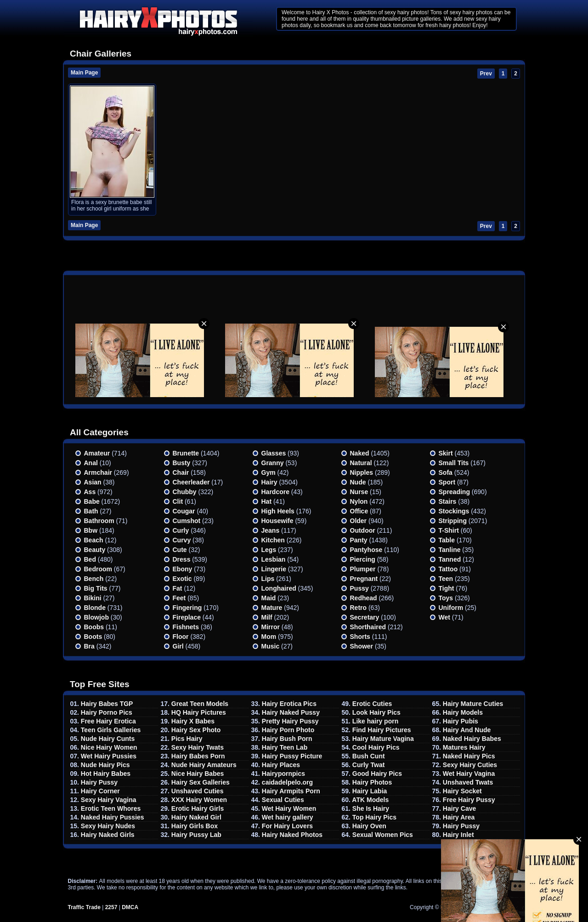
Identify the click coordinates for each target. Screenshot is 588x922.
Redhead (364, 598)
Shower (362, 646)
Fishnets (186, 627)
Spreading (454, 492)
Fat (178, 588)
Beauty (95, 550)
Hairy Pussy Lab (196, 835)
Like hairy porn (375, 721)
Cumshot (187, 521)
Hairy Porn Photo (288, 730)
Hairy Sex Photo (196, 730)
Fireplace (187, 617)
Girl (178, 646)
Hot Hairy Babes (106, 774)
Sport (447, 482)
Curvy (182, 540)
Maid (269, 598)
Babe (92, 501)
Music (271, 646)
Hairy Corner (100, 791)
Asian (93, 482)
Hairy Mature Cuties (473, 704)
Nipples (362, 472)
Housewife (277, 521)
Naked (360, 453)
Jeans (271, 530)
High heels (278, 511)
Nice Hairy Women (109, 747)
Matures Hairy (464, 747)
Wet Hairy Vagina (469, 774)
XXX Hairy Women (199, 800)
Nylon (359, 501)
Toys (446, 598)
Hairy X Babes (193, 721)
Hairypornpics (283, 774)
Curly (181, 530)
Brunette (186, 453)
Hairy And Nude (467, 730)
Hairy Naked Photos (292, 835)
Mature (272, 608)
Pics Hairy (187, 739)
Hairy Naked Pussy (291, 712)
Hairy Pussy (99, 782)
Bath (91, 511)
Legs (269, 550)
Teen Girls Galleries (111, 730)
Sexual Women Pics (383, 835)
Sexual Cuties (283, 800)
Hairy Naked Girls (108, 835)
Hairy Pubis (461, 721)
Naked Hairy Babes (472, 739)
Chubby (185, 492)
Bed (90, 559)
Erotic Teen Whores (111, 808)
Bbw (91, 530)
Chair (181, 472)
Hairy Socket (462, 791)
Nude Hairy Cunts (108, 739)
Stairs (448, 501)
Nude (358, 482)
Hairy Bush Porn (287, 739)
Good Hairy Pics (377, 774)
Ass (90, 492)
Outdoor (363, 530)
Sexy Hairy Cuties (470, 765)
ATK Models (370, 800)
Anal (91, 463)
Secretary (365, 617)
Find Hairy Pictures (382, 730)
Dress (182, 559)
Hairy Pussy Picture (292, 756)
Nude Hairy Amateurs (204, 765)
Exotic (182, 579)
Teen (446, 579)
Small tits (454, 463)
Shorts (360, 637)
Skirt (446, 453)
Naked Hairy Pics (469, 756)
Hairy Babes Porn (198, 756)
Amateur (97, 453)
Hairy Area (459, 817)
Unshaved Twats (468, 782)
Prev (486, 74)
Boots (93, 637)
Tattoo (448, 569)
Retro (359, 608)
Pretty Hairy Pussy (290, 721)
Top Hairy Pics (374, 817)
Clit (178, 501)
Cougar (184, 511)
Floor (181, 637)
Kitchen (273, 540)
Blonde (95, 608)
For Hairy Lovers (287, 826)
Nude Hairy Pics (105, 765)
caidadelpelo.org (287, 782)
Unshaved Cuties (198, 791)
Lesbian (274, 559)
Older (359, 521)
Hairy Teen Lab (285, 747)
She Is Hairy (371, 808)
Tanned (450, 559)
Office (359, 511)
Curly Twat (369, 765)
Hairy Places (281, 765)
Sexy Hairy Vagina (109, 800)
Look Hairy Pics (376, 712)
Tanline (450, 550)
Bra (89, 646)
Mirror (271, 627)
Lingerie (274, 569)
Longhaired (279, 588)
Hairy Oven (369, 826)
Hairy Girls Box (195, 826)
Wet (444, 617)
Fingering (187, 608)
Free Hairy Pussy (469, 800)
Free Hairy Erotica (108, 721)
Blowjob (96, 617)
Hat (267, 501)
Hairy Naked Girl (196, 817)
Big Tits (96, 588)
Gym (269, 472)
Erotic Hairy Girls (198, 808)
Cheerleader (191, 482)
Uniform (451, 608)
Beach (94, 540)
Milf (267, 617)
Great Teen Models (200, 704)
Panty (359, 540)
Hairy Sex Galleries (201, 782)
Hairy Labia (370, 791)
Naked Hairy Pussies (113, 817)
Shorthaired (368, 627)
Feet (179, 598)
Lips (268, 579)
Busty (182, 463)
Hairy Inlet (458, 835)
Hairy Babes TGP (107, 704)
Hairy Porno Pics (107, 712)
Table (447, 540)
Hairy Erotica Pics (289, 704)
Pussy (359, 588)
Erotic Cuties (372, 704)
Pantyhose (366, 550)
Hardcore (275, 492)
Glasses (274, 453)
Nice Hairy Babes (198, 774)
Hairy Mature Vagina (383, 739)
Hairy (269, 482)
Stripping (453, 521)
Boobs (94, 627)
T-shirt (449, 530)
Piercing (363, 559)
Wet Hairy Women (289, 808)
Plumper (363, 569)
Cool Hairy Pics (376, 747)
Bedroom (98, 569)
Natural (361, 463)
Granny (273, 463)
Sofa (446, 472)
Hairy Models (463, 712)
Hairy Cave (459, 808)
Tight (447, 588)
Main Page (84, 73)
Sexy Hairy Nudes (108, 826)
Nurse (359, 492)
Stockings (454, 511)
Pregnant (364, 579)
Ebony (183, 569)
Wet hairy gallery (288, 817)
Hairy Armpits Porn (291, 791)
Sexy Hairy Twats (198, 747)
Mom (269, 637)
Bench (94, 579)
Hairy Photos (372, 782)
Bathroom (99, 521)
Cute (180, 550)
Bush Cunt (369, 756)
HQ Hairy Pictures (199, 712)
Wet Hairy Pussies (109, 756)
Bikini (93, 598)
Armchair (98, 472)
